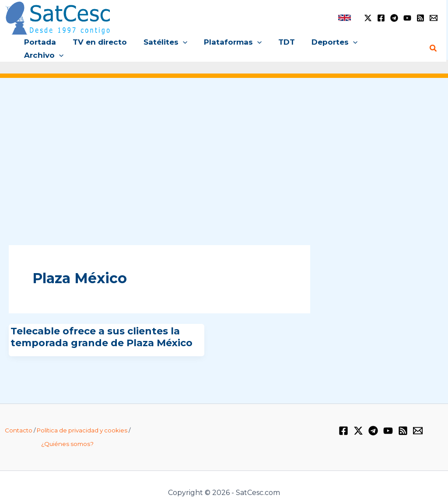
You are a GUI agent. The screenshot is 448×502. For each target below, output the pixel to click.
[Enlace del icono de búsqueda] (434, 42)
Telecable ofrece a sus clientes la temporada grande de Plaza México (101, 324)
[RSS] (420, 18)
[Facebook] (381, 18)
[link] (345, 18)
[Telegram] (394, 18)
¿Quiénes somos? (67, 431)
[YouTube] (407, 18)
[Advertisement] (224, 139)
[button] (181, 42)
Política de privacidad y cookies (82, 418)
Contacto (19, 418)
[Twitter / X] (368, 18)
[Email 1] (434, 18)
